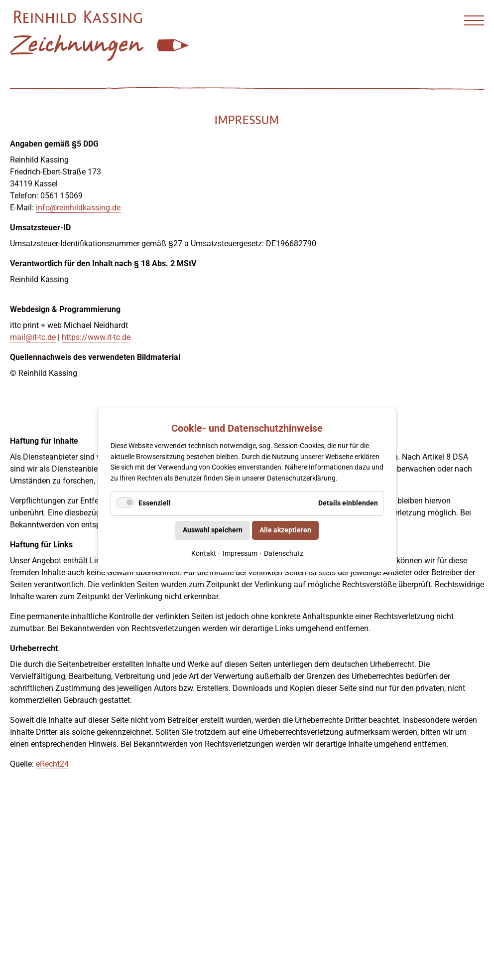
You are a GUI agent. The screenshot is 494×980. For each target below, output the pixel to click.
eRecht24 (52, 764)
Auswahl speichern (213, 530)
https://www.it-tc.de (96, 337)
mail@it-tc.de (33, 337)
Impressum (240, 553)
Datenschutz (284, 553)
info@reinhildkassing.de (78, 208)
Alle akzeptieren (285, 530)
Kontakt (204, 553)
